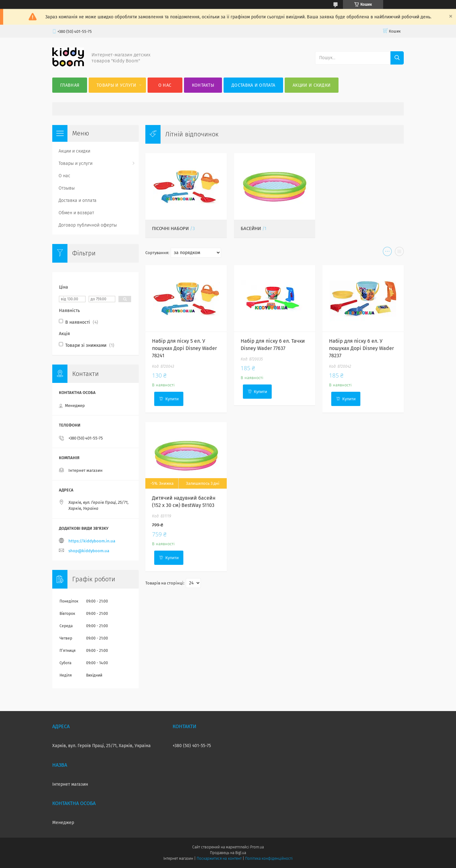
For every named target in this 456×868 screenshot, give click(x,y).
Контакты (203, 85)
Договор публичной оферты (88, 225)
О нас (165, 85)
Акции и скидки (312, 85)
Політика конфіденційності (269, 859)
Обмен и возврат (76, 213)
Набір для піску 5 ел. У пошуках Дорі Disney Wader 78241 (184, 348)
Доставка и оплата (253, 85)
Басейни (251, 228)
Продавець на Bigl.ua (228, 853)
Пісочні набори (170, 228)
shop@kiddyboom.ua (89, 551)
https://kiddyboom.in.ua (92, 541)
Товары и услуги (117, 85)
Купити (172, 399)
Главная (70, 85)
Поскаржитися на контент (219, 859)
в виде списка (399, 253)
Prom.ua (257, 847)
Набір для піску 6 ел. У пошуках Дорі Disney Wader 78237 (361, 348)
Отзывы (67, 188)
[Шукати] (397, 58)
